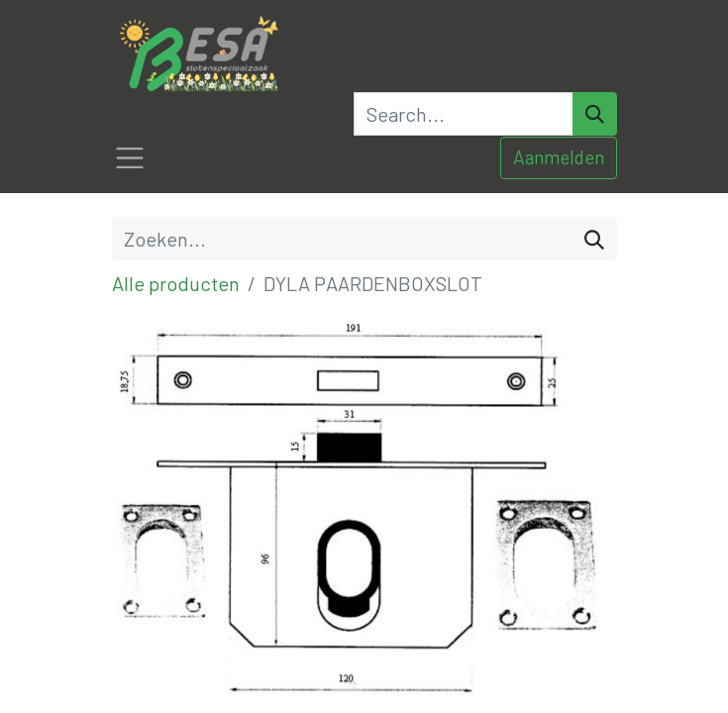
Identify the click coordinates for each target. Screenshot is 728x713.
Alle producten (176, 283)
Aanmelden (559, 157)
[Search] (595, 114)
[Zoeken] (594, 239)
